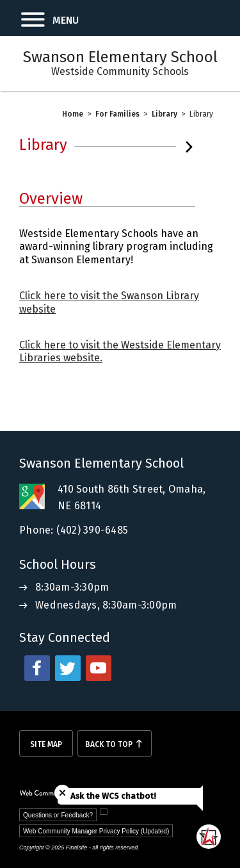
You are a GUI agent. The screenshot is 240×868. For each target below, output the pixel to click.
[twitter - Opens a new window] (68, 668)
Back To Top (109, 744)
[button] (39, 18)
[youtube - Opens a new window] (99, 668)
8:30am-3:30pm (72, 587)
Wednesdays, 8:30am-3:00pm (106, 605)
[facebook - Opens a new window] (37, 668)
